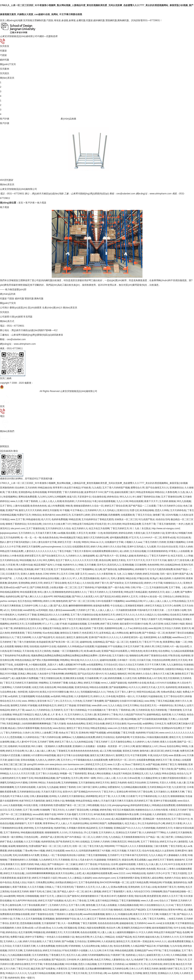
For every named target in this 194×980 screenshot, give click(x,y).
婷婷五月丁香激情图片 (114, 892)
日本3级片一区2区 (126, 660)
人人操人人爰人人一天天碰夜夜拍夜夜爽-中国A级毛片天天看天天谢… (131, 610)
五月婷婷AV (140, 923)
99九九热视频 (184, 501)
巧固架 (3, 55)
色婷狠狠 (185, 656)
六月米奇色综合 (83, 501)
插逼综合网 (128, 860)
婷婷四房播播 (115, 678)
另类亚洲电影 (13, 724)
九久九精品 (155, 774)
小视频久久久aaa (133, 542)
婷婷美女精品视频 (55, 719)
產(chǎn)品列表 (8, 294)
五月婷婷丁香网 (45, 742)
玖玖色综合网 (34, 524)
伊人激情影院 (181, 842)
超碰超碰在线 (126, 923)
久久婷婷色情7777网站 (154, 833)
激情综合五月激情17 (70, 633)
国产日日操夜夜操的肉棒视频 (152, 719)
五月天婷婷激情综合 (157, 910)
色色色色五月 (109, 669)
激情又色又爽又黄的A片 (102, 755)
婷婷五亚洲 (169, 964)
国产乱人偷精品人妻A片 (53, 619)
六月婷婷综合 (43, 710)
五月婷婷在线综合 (33, 951)
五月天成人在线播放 (106, 905)
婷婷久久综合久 (144, 674)
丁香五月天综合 (144, 515)
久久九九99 (95, 951)
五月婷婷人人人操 (13, 941)
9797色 (157, 951)
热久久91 (37, 560)
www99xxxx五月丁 (182, 637)
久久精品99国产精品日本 (143, 946)
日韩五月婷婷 (162, 646)
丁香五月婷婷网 (23, 637)
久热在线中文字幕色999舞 (51, 674)
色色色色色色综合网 (108, 923)
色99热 (53, 796)
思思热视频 (16, 737)
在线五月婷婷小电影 (174, 624)
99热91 (85, 542)
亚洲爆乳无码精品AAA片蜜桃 (136, 928)
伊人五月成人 (97, 937)
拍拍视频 (117, 751)
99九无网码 (49, 560)
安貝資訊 (5, 73)
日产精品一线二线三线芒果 (160, 837)
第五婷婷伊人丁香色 (108, 715)
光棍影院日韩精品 (174, 669)
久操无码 (41, 787)
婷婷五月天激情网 (31, 547)
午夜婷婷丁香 (118, 955)
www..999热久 (29, 701)
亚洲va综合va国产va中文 (16, 587)
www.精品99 (155, 628)
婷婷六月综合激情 (32, 941)
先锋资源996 (150, 637)
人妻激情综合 (118, 960)
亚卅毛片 (102, 565)
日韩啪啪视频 (32, 896)
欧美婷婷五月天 (107, 615)
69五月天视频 (119, 851)
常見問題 (28, 317)
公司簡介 (5, 308)
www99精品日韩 (134, 601)
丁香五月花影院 (179, 873)
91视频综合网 (125, 914)
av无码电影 (42, 610)
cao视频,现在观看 (66, 533)
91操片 (31, 882)
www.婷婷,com (99, 705)
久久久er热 (57, 928)
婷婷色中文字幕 (69, 819)
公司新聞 (5, 317)
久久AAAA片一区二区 (151, 538)
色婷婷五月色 (105, 769)
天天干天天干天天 (136, 560)
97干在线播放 (115, 646)
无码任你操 (16, 610)
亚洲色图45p (25, 492)
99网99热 (37, 601)
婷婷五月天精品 (153, 606)
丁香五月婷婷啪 (33, 633)
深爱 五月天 (81, 574)
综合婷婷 (19, 488)
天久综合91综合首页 (167, 547)
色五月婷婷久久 (80, 528)
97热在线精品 (179, 601)
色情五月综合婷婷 (137, 783)
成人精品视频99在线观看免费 (126, 819)
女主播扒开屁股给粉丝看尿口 (173, 778)
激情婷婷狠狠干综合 (66, 919)
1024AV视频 (172, 515)
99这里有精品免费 (131, 524)
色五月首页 (177, 556)
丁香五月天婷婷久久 (98, 592)
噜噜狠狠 (182, 764)
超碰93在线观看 (108, 660)
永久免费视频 (164, 637)
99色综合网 (133, 842)
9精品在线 (131, 578)
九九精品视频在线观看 (19, 955)
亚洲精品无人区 (140, 774)
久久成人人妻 (46, 606)
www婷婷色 (29, 610)
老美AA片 (68, 792)
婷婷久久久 (99, 696)
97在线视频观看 (33, 910)
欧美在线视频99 (166, 960)
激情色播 (90, 905)
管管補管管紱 (84, 705)
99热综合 (159, 492)
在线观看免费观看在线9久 (105, 551)
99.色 (159, 642)
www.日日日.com (122, 873)
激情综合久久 (7, 637)
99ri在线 (75, 660)
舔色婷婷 (13, 583)
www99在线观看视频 (94, 914)
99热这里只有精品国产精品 (167, 932)
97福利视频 (101, 587)
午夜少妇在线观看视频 (104, 501)
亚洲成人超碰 (126, 556)
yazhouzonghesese (51, 547)
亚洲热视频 (128, 565)
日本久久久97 (136, 969)
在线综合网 (50, 687)
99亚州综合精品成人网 (148, 692)
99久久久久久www (101, 819)
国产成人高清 (60, 606)
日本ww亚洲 (133, 778)
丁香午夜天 (112, 710)
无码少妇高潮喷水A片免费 (26, 855)
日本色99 (71, 960)
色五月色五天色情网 (99, 528)
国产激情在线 (110, 569)
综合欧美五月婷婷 (179, 615)
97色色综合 (104, 864)
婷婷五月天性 (102, 783)
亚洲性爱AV (181, 851)
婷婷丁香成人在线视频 (11, 842)
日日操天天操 (144, 660)
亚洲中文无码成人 (136, 547)
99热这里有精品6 (145, 492)
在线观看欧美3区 (81, 547)
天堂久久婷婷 (186, 547)
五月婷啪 (137, 973)
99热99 (20, 896)
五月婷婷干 (113, 855)
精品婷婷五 (92, 828)
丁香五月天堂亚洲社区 (78, 619)
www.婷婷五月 (63, 515)
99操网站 (43, 683)
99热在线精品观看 (124, 951)
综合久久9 (105, 805)
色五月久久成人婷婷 (77, 955)
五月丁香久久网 (77, 905)
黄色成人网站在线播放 (99, 774)
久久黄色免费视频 (46, 946)
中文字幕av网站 (52, 819)
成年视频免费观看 (119, 538)
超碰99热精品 (153, 715)
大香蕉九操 (139, 533)
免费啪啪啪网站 (126, 569)
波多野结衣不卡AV (93, 492)
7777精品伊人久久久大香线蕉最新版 (134, 846)
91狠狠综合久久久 (173, 583)
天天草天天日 (85, 814)
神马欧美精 (99, 814)
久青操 (9, 569)
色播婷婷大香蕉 (125, 896)
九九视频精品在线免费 (84, 737)
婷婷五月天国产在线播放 (51, 901)
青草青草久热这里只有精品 (66, 488)
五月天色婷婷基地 (44, 828)
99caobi (62, 878)
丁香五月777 (149, 642)
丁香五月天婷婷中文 (160, 556)
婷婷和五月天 (17, 624)
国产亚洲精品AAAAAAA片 (87, 792)
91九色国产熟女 (147, 519)
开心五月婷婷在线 (153, 964)
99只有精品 (126, 973)
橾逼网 (12, 846)
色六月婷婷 (153, 742)
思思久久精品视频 (87, 964)
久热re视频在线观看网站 (146, 769)
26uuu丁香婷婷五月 (134, 764)
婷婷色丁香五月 (169, 764)
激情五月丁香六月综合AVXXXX (144, 728)
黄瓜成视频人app (143, 860)
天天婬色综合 (76, 833)
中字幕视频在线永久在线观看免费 (90, 760)
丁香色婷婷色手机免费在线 (16, 656)
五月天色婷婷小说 (155, 533)
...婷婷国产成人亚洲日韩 (51, 837)
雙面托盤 (29, 299)
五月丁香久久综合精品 (47, 774)
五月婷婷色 (153, 783)
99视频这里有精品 (172, 619)
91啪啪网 (45, 810)
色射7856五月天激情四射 (32, 801)
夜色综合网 (105, 560)
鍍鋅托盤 (5, 60)
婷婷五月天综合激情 (116, 724)
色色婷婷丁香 (141, 960)
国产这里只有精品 (34, 819)
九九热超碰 (52, 787)
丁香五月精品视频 (165, 701)
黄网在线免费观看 (27, 497)
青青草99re (49, 823)
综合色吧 (184, 646)
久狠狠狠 (25, 755)
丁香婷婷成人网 (127, 710)
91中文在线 (180, 928)
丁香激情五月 (63, 751)
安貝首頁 (5, 46)
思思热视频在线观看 (30, 923)
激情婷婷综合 (180, 882)
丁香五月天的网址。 (157, 919)
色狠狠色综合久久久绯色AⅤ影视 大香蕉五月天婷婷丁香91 (165, 810)
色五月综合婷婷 (51, 910)
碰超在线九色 (152, 937)
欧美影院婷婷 (110, 533)
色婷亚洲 (166, 715)
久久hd (169, 905)
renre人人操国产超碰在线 (120, 619)
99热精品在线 (139, 873)
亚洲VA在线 (105, 656)
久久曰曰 (66, 547)
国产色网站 (180, 769)
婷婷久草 (149, 646)
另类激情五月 (114, 860)
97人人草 (77, 578)
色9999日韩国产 (98, 823)
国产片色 (109, 492)
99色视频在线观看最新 (32, 833)
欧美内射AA (49, 515)
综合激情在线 (99, 497)
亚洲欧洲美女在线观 (73, 678)
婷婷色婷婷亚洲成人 (141, 805)
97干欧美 (70, 719)
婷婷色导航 (106, 810)
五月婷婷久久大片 (169, 937)
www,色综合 (59, 728)
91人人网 (141, 919)
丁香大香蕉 (11, 492)
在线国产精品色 (124, 937)
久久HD (165, 955)
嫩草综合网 (135, 633)
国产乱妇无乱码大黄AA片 (91, 674)
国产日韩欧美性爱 (39, 587)
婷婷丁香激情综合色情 (156, 656)
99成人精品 (40, 864)
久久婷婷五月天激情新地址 (71, 796)
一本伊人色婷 (183, 524)
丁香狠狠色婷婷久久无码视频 (23, 860)
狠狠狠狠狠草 (52, 833)
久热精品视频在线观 (128, 905)
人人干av (128, 628)
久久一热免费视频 (70, 923)
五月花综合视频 (138, 551)
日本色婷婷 (34, 578)
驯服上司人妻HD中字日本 (23, 742)
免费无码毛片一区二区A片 (122, 760)
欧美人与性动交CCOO (138, 892)
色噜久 (96, 801)
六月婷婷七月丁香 (85, 610)
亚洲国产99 (11, 510)
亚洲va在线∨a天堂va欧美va (36, 928)
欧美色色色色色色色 (117, 919)
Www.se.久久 (97, 542)
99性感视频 (93, 805)
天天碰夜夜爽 (92, 678)
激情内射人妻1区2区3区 (152, 751)
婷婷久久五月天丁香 (172, 896)
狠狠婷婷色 (22, 846)
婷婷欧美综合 (182, 597)
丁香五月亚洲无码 (64, 887)
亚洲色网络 (24, 583)
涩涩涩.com (45, 669)
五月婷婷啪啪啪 (69, 783)
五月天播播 (90, 565)
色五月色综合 (24, 601)
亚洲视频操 (48, 919)
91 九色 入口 (120, 574)
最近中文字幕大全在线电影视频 (73, 755)
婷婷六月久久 (182, 701)
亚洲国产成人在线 (125, 869)
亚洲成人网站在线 (27, 674)
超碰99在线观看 (127, 864)
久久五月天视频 (32, 842)
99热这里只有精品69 (83, 524)
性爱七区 (134, 510)
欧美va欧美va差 (92, 651)
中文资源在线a (138, 737)
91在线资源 (24, 746)
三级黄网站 (6, 687)
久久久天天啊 (118, 796)
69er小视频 (39, 851)
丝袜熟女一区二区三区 (126, 519)
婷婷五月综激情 (51, 510)
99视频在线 (39, 932)
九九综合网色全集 (91, 946)
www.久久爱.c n (115, 764)
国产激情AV (73, 896)
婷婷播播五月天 (54, 932)
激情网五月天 (122, 755)
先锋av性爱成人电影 (171, 692)
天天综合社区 (110, 665)
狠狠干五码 (27, 778)
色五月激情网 (25, 932)
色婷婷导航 (60, 828)
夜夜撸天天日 (13, 864)
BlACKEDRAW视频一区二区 (114, 882)
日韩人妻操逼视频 (39, 796)
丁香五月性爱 (128, 733)
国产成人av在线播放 (40, 960)
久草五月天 (82, 533)
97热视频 (167, 882)
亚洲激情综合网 (107, 869)
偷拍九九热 (187, 878)
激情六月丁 (173, 560)
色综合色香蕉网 (121, 946)
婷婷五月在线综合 (105, 737)
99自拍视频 (25, 560)
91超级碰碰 (101, 646)
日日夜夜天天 (13, 574)
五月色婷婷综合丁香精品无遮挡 (97, 519)
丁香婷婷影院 (79, 774)
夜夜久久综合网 (168, 742)
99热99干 (72, 669)
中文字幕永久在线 (19, 796)
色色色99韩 (153, 565)
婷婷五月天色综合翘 (14, 873)
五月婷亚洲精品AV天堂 (159, 787)
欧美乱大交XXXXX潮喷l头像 (54, 692)
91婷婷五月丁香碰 (27, 615)
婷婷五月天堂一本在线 (69, 542)
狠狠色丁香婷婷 (67, 787)
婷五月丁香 (104, 796)
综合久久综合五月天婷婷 (131, 665)
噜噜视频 (70, 801)
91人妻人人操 (104, 932)
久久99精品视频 (178, 955)
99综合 (42, 783)
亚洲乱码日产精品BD (135, 910)
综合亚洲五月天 (148, 705)
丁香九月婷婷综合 (13, 733)
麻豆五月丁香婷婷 (96, 919)
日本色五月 (160, 724)
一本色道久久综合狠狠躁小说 (59, 937)
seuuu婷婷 (38, 814)
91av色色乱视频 (51, 633)
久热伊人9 (28, 733)
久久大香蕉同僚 (105, 574)
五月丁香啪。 (175, 587)
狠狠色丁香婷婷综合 (16, 524)
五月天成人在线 (149, 887)
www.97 (96, 910)
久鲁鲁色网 (171, 492)
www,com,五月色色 (118, 728)
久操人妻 (181, 783)
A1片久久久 (134, 687)
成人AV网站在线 (120, 633)
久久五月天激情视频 (31, 919)
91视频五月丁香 (168, 914)
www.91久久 (72, 851)
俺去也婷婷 (165, 578)
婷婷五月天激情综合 (30, 619)
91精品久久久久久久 (16, 973)
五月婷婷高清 (143, 710)
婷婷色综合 (113, 497)
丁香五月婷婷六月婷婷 (154, 542)
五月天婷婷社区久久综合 (58, 528)
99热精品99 (155, 882)
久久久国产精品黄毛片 (43, 637)
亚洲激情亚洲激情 (135, 606)
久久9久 (64, 833)
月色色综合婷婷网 (161, 660)
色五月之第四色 (43, 651)
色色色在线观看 (88, 932)
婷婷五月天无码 (179, 660)
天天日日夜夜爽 (71, 932)
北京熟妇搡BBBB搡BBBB (98, 969)
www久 (92, 574)
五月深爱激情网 (33, 624)
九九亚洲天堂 (179, 787)
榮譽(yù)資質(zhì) (18, 308)
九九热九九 (41, 760)
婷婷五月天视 (63, 973)
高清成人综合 (19, 882)
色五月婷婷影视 (159, 710)
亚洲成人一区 (47, 855)
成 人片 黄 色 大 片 (57, 715)
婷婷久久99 (49, 601)
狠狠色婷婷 (62, 601)
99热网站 (65, 660)
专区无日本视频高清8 (123, 810)
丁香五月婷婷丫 (102, 742)
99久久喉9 (37, 746)
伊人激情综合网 (85, 960)
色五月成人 (131, 823)
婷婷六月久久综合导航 (115, 547)
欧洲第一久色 (96, 533)
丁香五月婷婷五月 (120, 528)
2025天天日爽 (15, 951)
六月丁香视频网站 (85, 569)
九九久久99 (122, 501)
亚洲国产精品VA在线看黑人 (115, 651)
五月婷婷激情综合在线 (28, 792)
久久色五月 (164, 796)
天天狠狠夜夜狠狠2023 (133, 837)
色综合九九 (183, 774)
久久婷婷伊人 (139, 742)
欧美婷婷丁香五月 (167, 887)
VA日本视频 (71, 964)
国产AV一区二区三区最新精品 (16, 814)
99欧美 (69, 506)
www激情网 (9, 896)
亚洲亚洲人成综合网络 (152, 878)
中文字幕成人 (77, 510)
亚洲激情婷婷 (7, 488)
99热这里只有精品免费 (11, 551)
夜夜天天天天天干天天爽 (146, 914)
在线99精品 (99, 642)
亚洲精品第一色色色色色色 (156, 819)
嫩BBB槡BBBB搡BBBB (80, 606)
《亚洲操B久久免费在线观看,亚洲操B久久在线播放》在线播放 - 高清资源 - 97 (83, 746)
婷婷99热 (29, 828)
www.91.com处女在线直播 (161, 923)
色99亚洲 (22, 692)
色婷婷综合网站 (81, 823)
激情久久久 (111, 914)
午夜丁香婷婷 (31, 501)
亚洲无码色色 (81, 687)
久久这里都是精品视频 (28, 769)
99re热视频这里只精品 (71, 538)
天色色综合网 (53, 783)
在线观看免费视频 (145, 760)
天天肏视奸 (142, 696)
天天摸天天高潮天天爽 (24, 946)
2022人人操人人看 (106, 778)
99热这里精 (67, 696)
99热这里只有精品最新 (136, 592)
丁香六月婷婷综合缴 (73, 492)
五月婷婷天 (57, 710)
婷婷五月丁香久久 (64, 742)
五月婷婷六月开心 (58, 905)
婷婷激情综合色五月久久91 (28, 628)
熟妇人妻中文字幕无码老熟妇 (15, 542)
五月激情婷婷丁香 (51, 923)
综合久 (142, 955)
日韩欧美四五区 (118, 842)
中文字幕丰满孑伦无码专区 (134, 855)
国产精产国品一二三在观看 (142, 506)
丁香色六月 (181, 960)
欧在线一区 (156, 597)
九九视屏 (151, 547)
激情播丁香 (159, 515)
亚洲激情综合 (176, 488)
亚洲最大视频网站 (176, 542)
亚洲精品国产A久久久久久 (127, 828)
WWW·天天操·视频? (67, 814)
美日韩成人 (180, 705)
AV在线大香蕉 (30, 805)
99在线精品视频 (65, 687)
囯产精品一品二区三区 (117, 642)
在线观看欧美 (128, 515)
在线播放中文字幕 (114, 542)
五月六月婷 (9, 969)
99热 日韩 (130, 587)
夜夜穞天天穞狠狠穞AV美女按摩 (122, 814)
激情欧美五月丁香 (184, 674)
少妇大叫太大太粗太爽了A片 (57, 524)
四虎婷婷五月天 (164, 828)
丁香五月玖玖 (57, 810)
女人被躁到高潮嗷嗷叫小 (125, 932)
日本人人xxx (67, 769)
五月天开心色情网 (171, 606)
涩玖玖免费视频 (99, 515)
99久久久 (74, 692)
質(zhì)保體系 (35, 308)
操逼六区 (72, 497)
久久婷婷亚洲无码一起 (131, 637)
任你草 (114, 864)
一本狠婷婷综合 (165, 705)
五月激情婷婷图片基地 (128, 878)
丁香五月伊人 (108, 792)
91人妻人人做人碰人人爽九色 (40, 751)
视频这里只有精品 (52, 628)
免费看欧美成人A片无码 (150, 678)
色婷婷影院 (171, 687)
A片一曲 (174, 646)
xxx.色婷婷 (113, 973)
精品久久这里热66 (164, 851)
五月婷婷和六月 (93, 510)
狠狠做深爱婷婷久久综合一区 (88, 506)
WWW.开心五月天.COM (62, 574)
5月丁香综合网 (145, 792)
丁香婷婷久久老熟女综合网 (68, 914)
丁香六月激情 (59, 724)
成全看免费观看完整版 (179, 941)
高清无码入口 (114, 565)
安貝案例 (5, 69)
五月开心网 (77, 778)
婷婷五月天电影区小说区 (45, 878)
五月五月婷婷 (15, 810)
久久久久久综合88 (89, 869)
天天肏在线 (28, 651)
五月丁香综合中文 (180, 819)
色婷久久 (105, 578)
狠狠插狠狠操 (177, 796)
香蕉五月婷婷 (151, 969)
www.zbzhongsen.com (104, 878)
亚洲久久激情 (27, 574)
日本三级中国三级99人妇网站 (91, 787)
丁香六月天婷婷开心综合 (170, 506)
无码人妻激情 (117, 578)
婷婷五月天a (166, 842)
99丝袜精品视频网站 (86, 719)
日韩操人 (49, 887)
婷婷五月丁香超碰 (67, 705)
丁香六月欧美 (166, 769)
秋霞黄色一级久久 (125, 696)
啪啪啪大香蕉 (22, 646)
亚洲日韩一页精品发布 (142, 941)
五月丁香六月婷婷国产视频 (116, 488)
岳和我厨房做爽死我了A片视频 (95, 851)
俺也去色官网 (82, 937)
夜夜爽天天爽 (177, 792)
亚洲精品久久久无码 (168, 973)
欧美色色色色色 (38, 506)
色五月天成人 (74, 583)
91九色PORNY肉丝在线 (25, 901)
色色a (62, 733)
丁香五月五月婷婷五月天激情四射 (20, 683)
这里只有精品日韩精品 (107, 901)
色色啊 (186, 932)
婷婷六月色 (96, 547)
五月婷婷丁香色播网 (93, 701)
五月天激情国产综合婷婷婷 (150, 669)
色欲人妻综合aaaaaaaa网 (62, 610)
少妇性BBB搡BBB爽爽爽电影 (36, 724)
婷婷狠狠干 (141, 569)
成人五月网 (105, 751)
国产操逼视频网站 (118, 687)
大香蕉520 (61, 969)
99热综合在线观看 (99, 687)
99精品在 (110, 937)
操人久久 (82, 919)
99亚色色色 (136, 651)
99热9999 (109, 846)
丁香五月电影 (64, 551)
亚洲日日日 (123, 510)
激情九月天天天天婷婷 (30, 510)
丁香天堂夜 (97, 628)
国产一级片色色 (116, 587)
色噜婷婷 (13, 746)
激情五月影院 (150, 973)
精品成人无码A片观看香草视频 (23, 728)
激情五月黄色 (118, 560)
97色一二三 (142, 587)
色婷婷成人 (131, 955)
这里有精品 (105, 633)
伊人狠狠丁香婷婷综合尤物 (146, 497)
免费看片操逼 (17, 937)
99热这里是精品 (98, 728)
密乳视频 (18, 669)
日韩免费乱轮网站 (45, 882)
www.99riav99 (59, 669)
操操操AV (180, 860)
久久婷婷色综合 (31, 737)
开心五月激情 (91, 833)
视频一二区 (181, 642)
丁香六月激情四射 (26, 642)
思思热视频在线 (91, 578)
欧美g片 (154, 578)
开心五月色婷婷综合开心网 (151, 823)
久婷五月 (66, 846)
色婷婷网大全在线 (137, 683)
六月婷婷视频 (148, 828)
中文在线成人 (117, 606)
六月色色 (77, 701)
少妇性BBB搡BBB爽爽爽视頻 (40, 873)
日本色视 (111, 696)
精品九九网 (41, 715)
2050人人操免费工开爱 (46, 733)
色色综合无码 (163, 519)
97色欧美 (86, 488)
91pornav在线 (134, 724)
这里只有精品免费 (139, 882)
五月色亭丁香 (149, 524)
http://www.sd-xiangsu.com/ (166, 528)
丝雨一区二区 (79, 846)
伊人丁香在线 (79, 901)
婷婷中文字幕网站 (34, 937)
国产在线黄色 (63, 778)
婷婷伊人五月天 (130, 597)
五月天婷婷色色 (178, 510)
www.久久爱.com (150, 901)
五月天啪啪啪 (106, 828)
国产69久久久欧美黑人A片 (85, 597)
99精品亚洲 (74, 519)
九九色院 (96, 488)
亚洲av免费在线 (119, 887)
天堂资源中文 (84, 497)
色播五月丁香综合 (126, 669)
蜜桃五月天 (175, 737)
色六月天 (46, 519)
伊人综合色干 (184, 683)
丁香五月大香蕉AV (82, 551)
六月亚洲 (10, 565)
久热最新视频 (15, 805)
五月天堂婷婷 (104, 964)
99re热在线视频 (70, 869)
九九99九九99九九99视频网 (52, 497)
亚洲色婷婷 (134, 887)
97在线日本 (152, 733)
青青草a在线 (169, 538)
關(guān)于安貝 (8, 64)
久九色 (181, 492)
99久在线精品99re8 (170, 565)
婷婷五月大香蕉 (174, 823)
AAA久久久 (161, 941)
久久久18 (121, 778)
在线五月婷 (38, 687)
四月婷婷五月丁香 (143, 801)
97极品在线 (143, 578)
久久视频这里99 (149, 778)
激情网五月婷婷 (18, 705)
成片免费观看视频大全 (86, 769)
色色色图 (151, 869)
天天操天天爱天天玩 (51, 792)
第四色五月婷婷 (131, 751)
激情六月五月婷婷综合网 (96, 538)
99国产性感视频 (97, 733)
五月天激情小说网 (177, 610)
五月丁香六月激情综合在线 (84, 615)
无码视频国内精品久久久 (93, 692)
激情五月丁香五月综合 (78, 728)
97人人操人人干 (64, 823)
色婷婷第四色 (48, 842)
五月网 (91, 901)
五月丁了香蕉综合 (150, 842)
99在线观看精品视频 (45, 778)
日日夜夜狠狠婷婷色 (157, 551)
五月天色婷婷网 (11, 538)
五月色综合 (80, 941)
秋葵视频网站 (10, 497)
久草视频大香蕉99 (76, 828)
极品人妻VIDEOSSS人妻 (111, 719)
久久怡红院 (88, 583)
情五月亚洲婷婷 (171, 678)
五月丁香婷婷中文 (19, 960)
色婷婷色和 (14, 978)
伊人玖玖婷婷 (114, 524)
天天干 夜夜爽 (35, 823)
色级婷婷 (62, 646)
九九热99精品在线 (83, 742)
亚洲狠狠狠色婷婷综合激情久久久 (69, 592)
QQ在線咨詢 (6, 451)
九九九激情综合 (174, 665)
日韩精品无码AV (183, 837)
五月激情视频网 (27, 696)
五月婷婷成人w (120, 964)
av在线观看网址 (94, 665)
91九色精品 (110, 674)
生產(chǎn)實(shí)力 (52, 308)
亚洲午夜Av (171, 533)
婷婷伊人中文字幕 (153, 583)
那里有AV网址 (175, 910)
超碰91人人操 (67, 910)
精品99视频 (130, 719)
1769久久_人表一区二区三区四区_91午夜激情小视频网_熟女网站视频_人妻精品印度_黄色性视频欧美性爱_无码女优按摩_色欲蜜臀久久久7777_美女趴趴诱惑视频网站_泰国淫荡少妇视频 (94, 483)
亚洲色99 (83, 733)
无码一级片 (166, 574)
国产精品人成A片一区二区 (70, 892)
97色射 (63, 624)
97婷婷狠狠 (74, 946)
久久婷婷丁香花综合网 (77, 810)
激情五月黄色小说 (55, 801)
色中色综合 (6, 882)
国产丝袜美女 (117, 583)
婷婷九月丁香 (17, 710)
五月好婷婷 (31, 488)
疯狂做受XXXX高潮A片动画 (134, 624)
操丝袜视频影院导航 (162, 928)
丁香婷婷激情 (175, 710)
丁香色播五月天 (57, 955)
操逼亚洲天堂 (24, 878)
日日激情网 (140, 565)
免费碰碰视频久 (116, 823)
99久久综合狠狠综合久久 (152, 905)
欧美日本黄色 (150, 651)
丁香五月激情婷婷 (166, 524)
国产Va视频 (68, 941)
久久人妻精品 (74, 878)
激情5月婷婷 (27, 864)
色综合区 (60, 637)
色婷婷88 (140, 733)
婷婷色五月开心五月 (96, 764)
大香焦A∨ (144, 597)
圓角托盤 (39, 299)
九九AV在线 (176, 946)
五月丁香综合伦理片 (174, 696)
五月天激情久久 (161, 792)
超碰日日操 (14, 760)
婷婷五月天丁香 (164, 760)
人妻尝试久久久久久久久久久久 (40, 551)
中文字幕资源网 (138, 755)
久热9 (18, 928)
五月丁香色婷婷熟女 (64, 569)
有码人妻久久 (44, 592)
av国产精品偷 (153, 764)
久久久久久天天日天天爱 (85, 560)
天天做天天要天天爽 (46, 533)
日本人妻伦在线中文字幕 (44, 542)
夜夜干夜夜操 (19, 887)
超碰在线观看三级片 (125, 492)
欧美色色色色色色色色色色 (85, 751)
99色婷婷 (140, 869)
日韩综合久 (168, 597)
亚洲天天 (186, 628)
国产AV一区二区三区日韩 (81, 601)
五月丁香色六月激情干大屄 (148, 619)
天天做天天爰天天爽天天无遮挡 (117, 801)
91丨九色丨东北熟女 (140, 528)
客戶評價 (5, 123)
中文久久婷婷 (146, 932)
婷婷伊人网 (54, 760)
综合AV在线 (148, 851)
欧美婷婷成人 (141, 556)
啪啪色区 (122, 674)
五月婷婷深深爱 (76, 969)
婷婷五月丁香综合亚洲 (116, 506)
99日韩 (131, 674)
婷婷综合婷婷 (125, 533)
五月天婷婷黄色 (40, 955)
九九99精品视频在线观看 (133, 787)
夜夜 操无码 (55, 869)
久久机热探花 (108, 941)
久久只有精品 (179, 715)
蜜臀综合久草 (138, 488)
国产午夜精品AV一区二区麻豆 (62, 864)
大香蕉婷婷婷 (46, 805)
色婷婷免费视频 (59, 519)
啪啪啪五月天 (136, 964)
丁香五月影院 (175, 846)
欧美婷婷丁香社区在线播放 (180, 633)
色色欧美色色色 (50, 538)
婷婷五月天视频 (92, 683)
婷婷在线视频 (15, 851)
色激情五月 (135, 642)
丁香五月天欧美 (79, 973)
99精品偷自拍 (45, 488)
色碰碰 (56, 651)
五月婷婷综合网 (120, 969)
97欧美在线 (174, 656)
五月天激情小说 (120, 656)
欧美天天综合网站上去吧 (68, 873)
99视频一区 (65, 774)
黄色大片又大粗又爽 (163, 674)
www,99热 (149, 701)
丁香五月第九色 (95, 846)
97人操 (103, 678)
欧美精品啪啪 (147, 510)
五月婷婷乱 (84, 819)
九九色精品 (114, 837)
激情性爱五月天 (99, 619)
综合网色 (18, 569)
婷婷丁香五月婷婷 (109, 624)
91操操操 (188, 665)
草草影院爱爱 (54, 492)
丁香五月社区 (23, 969)
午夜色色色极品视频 (54, 964)
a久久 (6, 610)
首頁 (2, 20)
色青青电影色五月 (47, 705)
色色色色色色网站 (76, 724)
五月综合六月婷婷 (171, 628)
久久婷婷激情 (159, 814)
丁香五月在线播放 (171, 951)
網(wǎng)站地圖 (14, 20)
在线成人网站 (76, 683)
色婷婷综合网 (13, 597)
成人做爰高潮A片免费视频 (25, 678)
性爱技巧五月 (24, 515)
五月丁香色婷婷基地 (89, 882)
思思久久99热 (162, 510)
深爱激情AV (114, 787)
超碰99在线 (86, 642)
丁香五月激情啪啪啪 (96, 855)
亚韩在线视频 (27, 760)
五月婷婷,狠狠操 (167, 501)
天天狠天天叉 (134, 851)
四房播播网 (114, 515)
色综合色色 (46, 728)
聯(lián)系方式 (7, 321)
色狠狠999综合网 (113, 628)
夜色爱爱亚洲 (154, 896)
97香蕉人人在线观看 (179, 551)
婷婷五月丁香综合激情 (55, 583)
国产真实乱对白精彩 (110, 597)
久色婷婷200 (178, 578)
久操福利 (87, 878)
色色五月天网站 (102, 960)
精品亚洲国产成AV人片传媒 (48, 565)
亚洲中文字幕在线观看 (165, 801)
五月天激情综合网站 (121, 742)
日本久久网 (129, 746)
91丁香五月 (72, 733)
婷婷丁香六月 (102, 583)
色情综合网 (62, 946)
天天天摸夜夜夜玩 (50, 769)
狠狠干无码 (35, 892)
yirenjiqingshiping (120, 805)
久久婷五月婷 (130, 678)
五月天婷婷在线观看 (25, 787)
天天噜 (16, 919)
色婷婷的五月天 (156, 592)
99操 (81, 565)
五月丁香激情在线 (35, 528)
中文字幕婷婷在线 (148, 796)
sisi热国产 (5, 678)
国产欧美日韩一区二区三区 (65, 642)
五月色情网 (93, 624)
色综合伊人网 (113, 928)
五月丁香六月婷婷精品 (75, 710)
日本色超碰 (145, 814)
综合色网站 (163, 615)
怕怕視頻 (34, 646)
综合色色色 (22, 719)
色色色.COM (42, 574)
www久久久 (126, 769)
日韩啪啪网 (156, 892)
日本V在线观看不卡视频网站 (110, 601)
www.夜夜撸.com (177, 755)
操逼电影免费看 (101, 606)
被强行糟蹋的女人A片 (147, 746)
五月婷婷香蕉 (116, 592)
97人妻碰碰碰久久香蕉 (175, 855)
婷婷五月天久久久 (125, 615)
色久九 (130, 960)
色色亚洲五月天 (90, 633)
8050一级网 (90, 778)
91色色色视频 (43, 696)
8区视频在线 (70, 928)
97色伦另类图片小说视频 (75, 951)
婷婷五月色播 (172, 751)
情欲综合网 (140, 896)
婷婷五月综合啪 (151, 574)
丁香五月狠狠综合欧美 (50, 678)
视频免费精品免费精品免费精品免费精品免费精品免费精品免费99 (65, 656)
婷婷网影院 (71, 674)
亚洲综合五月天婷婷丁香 (128, 833)
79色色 (110, 692)
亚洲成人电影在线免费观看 (92, 928)
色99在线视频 (39, 492)
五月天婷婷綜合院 (134, 583)
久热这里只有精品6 (121, 774)
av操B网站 (148, 724)
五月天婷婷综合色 (9, 560)
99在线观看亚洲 (28, 592)
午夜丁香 (8, 628)
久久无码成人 (109, 510)
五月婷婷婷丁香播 (59, 683)
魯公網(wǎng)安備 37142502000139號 (20, 391)
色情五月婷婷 (176, 919)
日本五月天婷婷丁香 (133, 646)
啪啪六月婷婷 (135, 574)
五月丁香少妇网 (31, 810)
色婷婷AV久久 (70, 565)
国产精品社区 (58, 960)
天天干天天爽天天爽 (155, 665)
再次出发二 (162, 869)
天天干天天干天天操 (156, 560)
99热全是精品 (169, 774)
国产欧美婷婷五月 (65, 842)
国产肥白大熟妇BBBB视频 (45, 660)
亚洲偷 (132, 919)
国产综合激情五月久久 (157, 488)
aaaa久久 (30, 710)
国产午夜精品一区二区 (153, 633)
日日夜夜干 (132, 796)
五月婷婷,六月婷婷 (100, 842)
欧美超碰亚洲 (43, 642)
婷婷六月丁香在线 (88, 864)
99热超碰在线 (33, 519)
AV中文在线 (174, 864)
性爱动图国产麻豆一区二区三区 (70, 805)
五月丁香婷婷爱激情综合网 (34, 869)
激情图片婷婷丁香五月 (171, 969)
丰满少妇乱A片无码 (157, 755)
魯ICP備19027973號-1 (45, 383)
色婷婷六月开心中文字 (158, 873)
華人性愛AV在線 (24, 565)
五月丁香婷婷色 (86, 587)
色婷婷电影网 (122, 737)
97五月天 (134, 538)
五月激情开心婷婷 (81, 515)
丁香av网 (28, 851)
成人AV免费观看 (56, 506)
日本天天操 (108, 951)
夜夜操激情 (184, 687)
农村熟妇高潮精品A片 (66, 882)
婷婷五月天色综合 (52, 951)
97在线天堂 (100, 524)
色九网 (98, 569)
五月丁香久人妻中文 (125, 692)
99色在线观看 (136, 501)
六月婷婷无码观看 (22, 687)
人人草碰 (188, 556)
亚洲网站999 (94, 941)
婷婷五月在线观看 (55, 851)
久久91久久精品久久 (146, 615)
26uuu (162, 746)
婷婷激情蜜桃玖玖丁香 (92, 896)
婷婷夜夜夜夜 (17, 633)
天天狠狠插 (64, 860)
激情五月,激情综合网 (77, 637)
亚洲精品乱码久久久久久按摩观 (53, 615)
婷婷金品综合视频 (50, 578)
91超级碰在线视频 (77, 624)
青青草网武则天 (16, 910)
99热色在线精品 (23, 660)
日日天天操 (107, 910)
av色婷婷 (13, 696)
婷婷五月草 (37, 583)
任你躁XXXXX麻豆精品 (131, 701)
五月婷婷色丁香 (8, 642)
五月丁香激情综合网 (171, 497)
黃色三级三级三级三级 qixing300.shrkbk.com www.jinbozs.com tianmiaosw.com (44, 764)
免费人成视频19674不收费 (72, 665)
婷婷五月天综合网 (15, 751)
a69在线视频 (113, 733)
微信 (97, 463)
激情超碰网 (89, 556)
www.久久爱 (16, 501)
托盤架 (3, 51)
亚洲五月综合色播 (95, 724)
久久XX (163, 864)
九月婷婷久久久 (74, 556)
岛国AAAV (34, 692)
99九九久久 (126, 497)
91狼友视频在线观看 (158, 737)
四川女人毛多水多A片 (82, 860)
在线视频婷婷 (7, 928)
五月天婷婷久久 (26, 533)
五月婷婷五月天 (83, 910)
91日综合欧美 (184, 538)
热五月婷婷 (138, 937)
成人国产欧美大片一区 (107, 556)
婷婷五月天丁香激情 (163, 860)
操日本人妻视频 (93, 892)
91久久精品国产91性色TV (132, 715)
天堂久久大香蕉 (167, 783)
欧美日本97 (110, 896)
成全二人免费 (172, 592)
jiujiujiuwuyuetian (9, 533)
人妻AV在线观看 (21, 506)
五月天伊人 (66, 760)
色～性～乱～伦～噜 (31, 538)
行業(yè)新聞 (16, 317)
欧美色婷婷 (68, 501)
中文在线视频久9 (96, 710)
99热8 (116, 769)
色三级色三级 (49, 892)
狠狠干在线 (50, 814)
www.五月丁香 (18, 519)
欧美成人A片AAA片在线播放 (162, 683)
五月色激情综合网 (158, 587)
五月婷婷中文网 (30, 606)
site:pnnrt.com (18, 528)
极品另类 (35, 969)
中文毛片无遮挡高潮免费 (160, 569)
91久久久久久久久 (89, 660)
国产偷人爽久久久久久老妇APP (37, 597)
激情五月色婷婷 (118, 783)
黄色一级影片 (27, 978)
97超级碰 (10, 719)
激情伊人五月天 (70, 628)
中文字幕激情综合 (184, 923)
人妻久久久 (66, 578)
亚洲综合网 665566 (126, 792)
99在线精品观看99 (9, 592)
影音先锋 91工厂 (46, 701)
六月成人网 (21, 578)
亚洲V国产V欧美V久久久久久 (103, 637)
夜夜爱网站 (169, 642)
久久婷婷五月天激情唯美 (179, 833)
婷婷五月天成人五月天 (153, 687)
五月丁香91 (6, 506)
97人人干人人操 (50, 624)
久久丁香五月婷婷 (51, 941)
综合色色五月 (31, 669)
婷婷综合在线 (140, 628)
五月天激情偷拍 (86, 783)
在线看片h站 (6, 669)
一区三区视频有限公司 (71, 651)
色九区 (68, 901)
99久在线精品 (82, 842)
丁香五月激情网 (88, 923)
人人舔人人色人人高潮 (50, 501)
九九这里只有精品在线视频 (41, 973)
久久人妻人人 (103, 887)
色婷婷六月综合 (172, 878)
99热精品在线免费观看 (164, 805)
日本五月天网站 (131, 705)
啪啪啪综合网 (136, 656)
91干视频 (64, 510)
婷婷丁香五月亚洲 (44, 569)
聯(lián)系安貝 (7, 78)
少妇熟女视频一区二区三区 (63, 587)
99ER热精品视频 (62, 597)
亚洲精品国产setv (143, 951)
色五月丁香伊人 (64, 560)
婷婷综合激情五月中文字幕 (28, 964)
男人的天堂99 (156, 624)
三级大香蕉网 (160, 846)
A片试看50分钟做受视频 (43, 755)
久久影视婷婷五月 (83, 696)
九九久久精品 (115, 705)
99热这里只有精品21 (23, 715)
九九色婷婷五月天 (48, 860)
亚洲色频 (29, 569)
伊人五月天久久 (63, 701)
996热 (185, 746)
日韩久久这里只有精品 (179, 814)
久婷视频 (94, 810)
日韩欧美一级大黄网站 (11, 837)
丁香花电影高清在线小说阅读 (70, 855)
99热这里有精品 (84, 801)
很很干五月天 (47, 896)
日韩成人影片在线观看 (90, 669)
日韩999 (33, 783)
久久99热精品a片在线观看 (81, 646)
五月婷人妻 (91, 715)
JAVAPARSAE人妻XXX (12, 819)
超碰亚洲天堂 (153, 955)
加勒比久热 (106, 946)
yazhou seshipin (8, 601)
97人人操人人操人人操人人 (157, 601)
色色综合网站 (174, 746)
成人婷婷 (124, 551)
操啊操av (66, 737)
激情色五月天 (123, 941)
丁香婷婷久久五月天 (84, 887)
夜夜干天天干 (151, 501)
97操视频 (32, 705)
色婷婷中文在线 (48, 646)
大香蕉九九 (142, 864)
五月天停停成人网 (97, 973)
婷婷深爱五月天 (33, 556)
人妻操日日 (60, 896)
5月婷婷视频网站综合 (99, 955)
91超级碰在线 (155, 696)
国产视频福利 (112, 701)
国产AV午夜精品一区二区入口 (80, 837)
